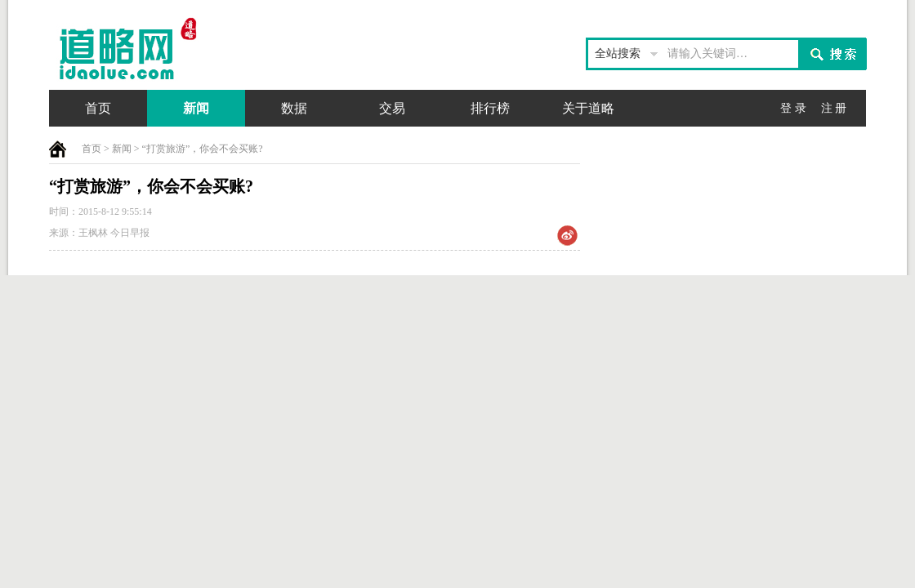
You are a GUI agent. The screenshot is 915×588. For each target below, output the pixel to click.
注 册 (834, 108)
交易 (392, 108)
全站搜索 (618, 53)
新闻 (196, 108)
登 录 (793, 108)
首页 (98, 108)
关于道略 (588, 108)
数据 (294, 108)
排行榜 (490, 108)
